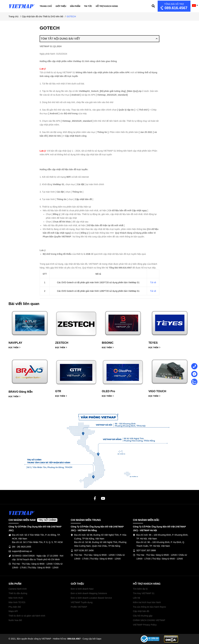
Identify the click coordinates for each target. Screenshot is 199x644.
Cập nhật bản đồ (141, 611)
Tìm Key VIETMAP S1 (144, 593)
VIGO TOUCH (157, 391)
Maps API (13, 611)
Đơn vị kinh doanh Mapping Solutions (89, 593)
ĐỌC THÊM (15, 348)
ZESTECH (62, 343)
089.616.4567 (174, 6)
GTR (58, 391)
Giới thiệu (61, 6)
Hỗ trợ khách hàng (107, 6)
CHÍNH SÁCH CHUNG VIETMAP (149, 620)
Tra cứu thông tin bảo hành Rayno (149, 607)
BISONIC (108, 343)
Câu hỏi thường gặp (143, 616)
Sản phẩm (75, 6)
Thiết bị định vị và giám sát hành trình (27, 616)
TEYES (153, 343)
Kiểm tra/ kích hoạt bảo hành (147, 602)
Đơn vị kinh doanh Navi (82, 589)
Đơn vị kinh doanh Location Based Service (91, 598)
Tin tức (88, 6)
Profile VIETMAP (79, 607)
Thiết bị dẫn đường (18, 593)
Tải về (153, 282)
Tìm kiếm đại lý (140, 589)
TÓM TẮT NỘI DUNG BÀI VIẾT (99, 39)
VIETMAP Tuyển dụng (82, 602)
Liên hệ (137, 598)
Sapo (99, 639)
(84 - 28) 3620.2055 (22, 547)
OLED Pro (108, 391)
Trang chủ (46, 6)
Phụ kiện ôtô (15, 607)
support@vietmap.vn (22, 551)
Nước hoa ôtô (15, 620)
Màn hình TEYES (17, 602)
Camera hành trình (18, 589)
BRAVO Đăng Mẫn (21, 392)
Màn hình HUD (16, 598)
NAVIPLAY (15, 343)
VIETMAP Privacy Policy (145, 625)
